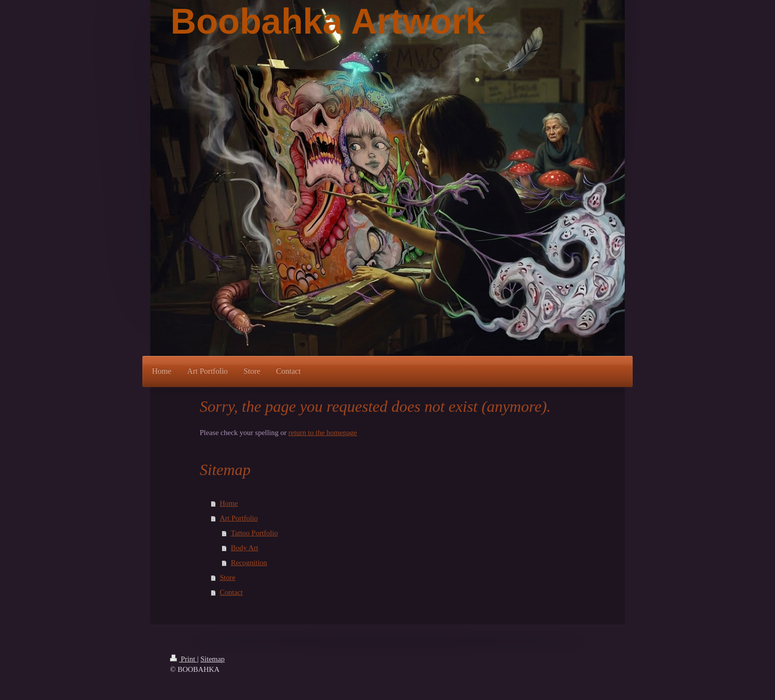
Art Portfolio (239, 518)
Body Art (244, 548)
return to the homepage (323, 433)
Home (229, 503)
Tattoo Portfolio (254, 533)
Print (184, 659)
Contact (232, 592)
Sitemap (212, 659)
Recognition (249, 563)
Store (228, 577)
